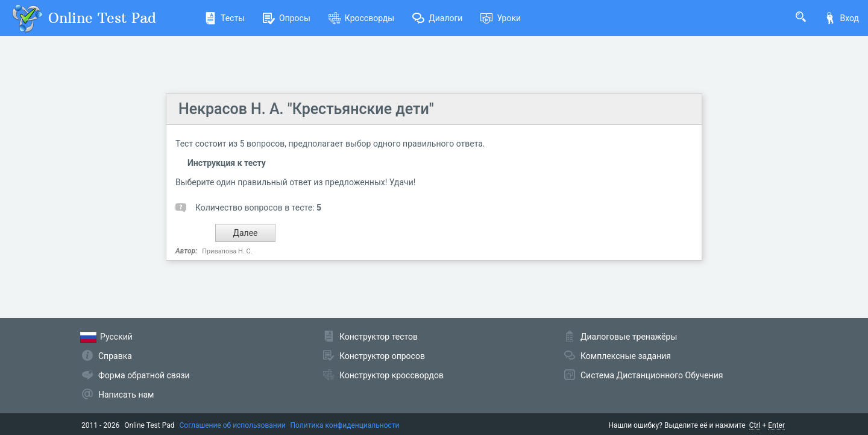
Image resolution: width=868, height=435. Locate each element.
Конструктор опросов (382, 356)
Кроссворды (361, 18)
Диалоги (437, 18)
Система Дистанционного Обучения (652, 375)
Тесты (225, 18)
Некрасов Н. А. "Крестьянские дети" (306, 109)
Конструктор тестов (379, 337)
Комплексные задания (626, 356)
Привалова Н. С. (227, 251)
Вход (841, 18)
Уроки (501, 18)
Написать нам (126, 395)
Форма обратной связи (144, 375)
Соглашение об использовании (233, 425)
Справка (115, 356)
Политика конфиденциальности (345, 425)
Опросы (287, 18)
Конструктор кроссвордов (392, 375)
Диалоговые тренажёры (629, 337)
